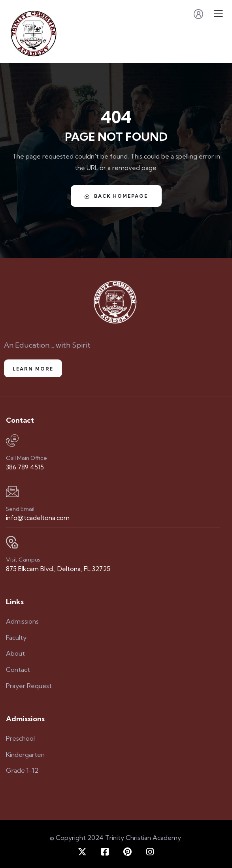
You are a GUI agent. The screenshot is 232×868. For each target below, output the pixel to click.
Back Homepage (116, 196)
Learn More (33, 369)
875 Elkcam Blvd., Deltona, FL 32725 (58, 569)
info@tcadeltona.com (38, 518)
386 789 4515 (25, 467)
